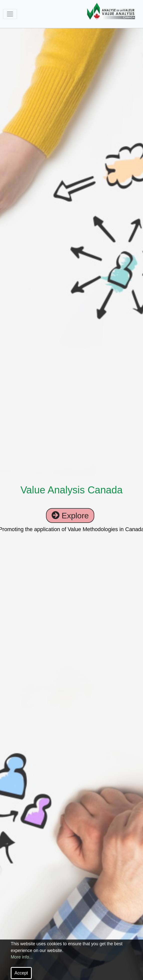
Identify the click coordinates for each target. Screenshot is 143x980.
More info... (22, 957)
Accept (21, 973)
